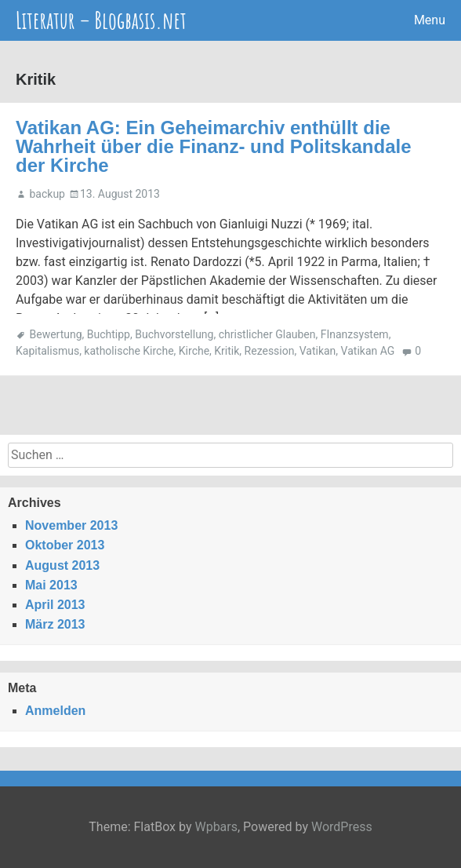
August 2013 (62, 565)
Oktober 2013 (65, 545)
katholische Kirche (129, 351)
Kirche (194, 351)
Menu (430, 20)
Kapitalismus (47, 351)
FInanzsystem (355, 334)
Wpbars (216, 827)
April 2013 (55, 605)
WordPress (342, 827)
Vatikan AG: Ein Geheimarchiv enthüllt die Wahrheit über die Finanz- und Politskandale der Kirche (214, 146)
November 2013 (71, 525)
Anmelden (55, 711)
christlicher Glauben (267, 334)
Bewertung (55, 334)
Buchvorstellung (174, 334)
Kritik (227, 351)
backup (47, 194)
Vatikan (318, 351)
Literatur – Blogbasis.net (101, 20)
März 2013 (55, 624)
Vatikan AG (368, 351)
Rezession (270, 351)
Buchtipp (109, 334)
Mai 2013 (51, 585)
